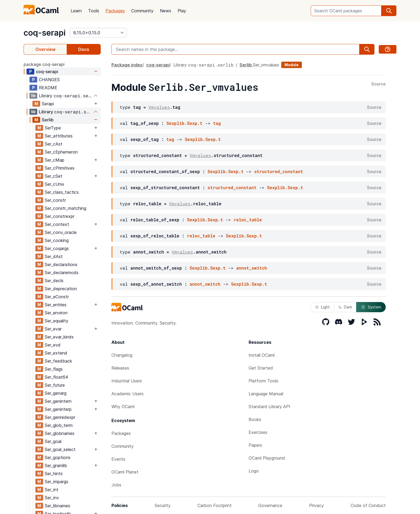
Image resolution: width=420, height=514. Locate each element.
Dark (345, 307)
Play (182, 11)
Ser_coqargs (57, 248)
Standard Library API (269, 407)
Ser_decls (54, 281)
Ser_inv (52, 498)
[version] (98, 33)
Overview (45, 49)
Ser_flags (54, 369)
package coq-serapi (44, 64)
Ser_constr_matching (65, 208)
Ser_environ (56, 313)
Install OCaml (262, 355)
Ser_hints (54, 474)
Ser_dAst (54, 256)
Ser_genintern (58, 401)
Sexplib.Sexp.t (184, 123)
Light (322, 307)
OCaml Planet (125, 472)
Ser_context (57, 224)
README (48, 88)
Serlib (48, 120)
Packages (115, 11)
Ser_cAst (54, 144)
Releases (120, 368)
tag (217, 123)
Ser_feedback (58, 361)
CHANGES (49, 80)
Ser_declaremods (62, 273)
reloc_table (248, 220)
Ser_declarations (61, 265)
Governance (270, 505)
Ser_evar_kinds (59, 337)
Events (118, 459)
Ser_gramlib (56, 465)
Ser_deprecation (61, 289)
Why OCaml (123, 407)
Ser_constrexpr (60, 216)
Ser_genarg (56, 393)
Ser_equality (57, 321)
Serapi (48, 104)
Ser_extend (56, 353)
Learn (76, 11)
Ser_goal (53, 441)
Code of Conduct (368, 505)
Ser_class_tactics (62, 192)
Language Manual (266, 394)
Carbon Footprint (215, 505)
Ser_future (55, 385)
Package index (127, 65)
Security (163, 505)
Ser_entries (56, 305)
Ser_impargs (57, 482)
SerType (53, 128)
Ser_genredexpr (60, 417)
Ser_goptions (58, 457)
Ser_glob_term (59, 425)
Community (142, 11)
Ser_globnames (60, 433)
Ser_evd (53, 345)
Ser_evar (53, 329)
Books (255, 419)
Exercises (258, 432)
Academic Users (127, 394)
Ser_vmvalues (266, 65)
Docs (84, 49)
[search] (389, 11)
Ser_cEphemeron (61, 152)
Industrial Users (127, 381)
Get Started (261, 368)
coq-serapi (45, 33)
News (166, 11)
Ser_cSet (54, 176)
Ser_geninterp (58, 409)
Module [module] (292, 65)
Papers (255, 445)
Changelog (122, 355)
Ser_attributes (59, 136)
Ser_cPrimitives (60, 168)
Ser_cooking (57, 240)
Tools (94, 11)
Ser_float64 (56, 377)
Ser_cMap (55, 160)
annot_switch (252, 268)
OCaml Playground (267, 458)
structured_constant (279, 171)
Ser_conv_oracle (61, 232)
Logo (254, 471)
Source (378, 84)
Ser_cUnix (55, 184)
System (371, 307)
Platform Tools (263, 381)
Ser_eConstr (57, 297)
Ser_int (52, 490)
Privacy (316, 505)
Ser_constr (55, 200)
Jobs (116, 485)
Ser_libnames (57, 506)
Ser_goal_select (60, 449)
